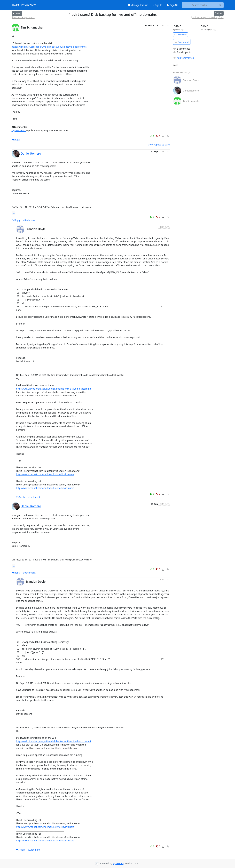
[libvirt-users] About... (23, 17)
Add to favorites (183, 58)
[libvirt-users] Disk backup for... (207, 17)
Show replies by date (159, 145)
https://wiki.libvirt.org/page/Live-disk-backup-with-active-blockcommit (49, 47)
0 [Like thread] (152, 136)
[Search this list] (200, 5)
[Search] (221, 5)
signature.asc (19, 130)
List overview (180, 35)
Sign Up (173, 5)
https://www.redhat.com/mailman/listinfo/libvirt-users (45, 474)
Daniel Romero (31, 153)
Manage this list (138, 5)
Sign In (157, 5)
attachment (29, 220)
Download (182, 42)
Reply (16, 140)
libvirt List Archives (24, 5)
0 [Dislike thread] (158, 136)
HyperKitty (118, 863)
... (14, 213)
